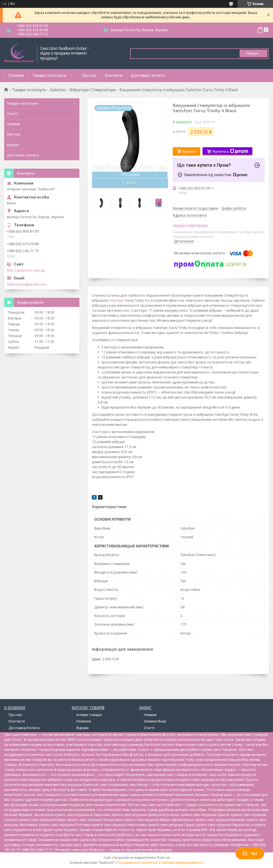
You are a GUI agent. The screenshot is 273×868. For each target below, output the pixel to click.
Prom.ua (163, 858)
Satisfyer (58, 90)
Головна (16, 75)
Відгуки (13, 145)
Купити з (230, 151)
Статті (12, 114)
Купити (189, 151)
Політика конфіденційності (182, 863)
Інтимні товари (89, 715)
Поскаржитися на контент (138, 863)
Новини (13, 124)
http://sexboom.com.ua (26, 270)
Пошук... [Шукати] (253, 53)
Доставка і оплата (148, 75)
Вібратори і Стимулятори (93, 90)
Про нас (89, 75)
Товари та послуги (49, 75)
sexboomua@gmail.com (27, 284)
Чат (250, 854)
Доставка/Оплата (24, 728)
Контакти (114, 75)
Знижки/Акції (155, 721)
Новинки (84, 721)
